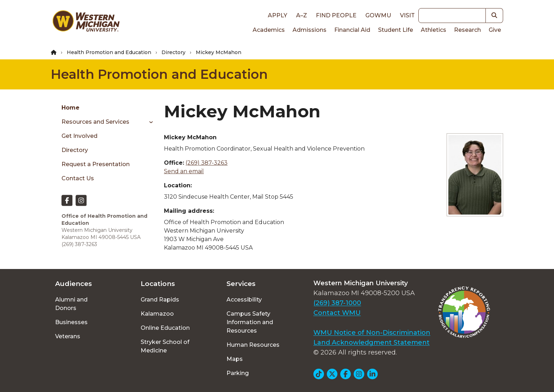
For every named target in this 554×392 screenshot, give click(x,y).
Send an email (184, 171)
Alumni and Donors (71, 304)
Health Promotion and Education (109, 52)
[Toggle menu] (149, 122)
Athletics (434, 30)
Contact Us (78, 178)
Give (495, 30)
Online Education (165, 328)
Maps (235, 359)
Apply (278, 15)
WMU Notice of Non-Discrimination (372, 333)
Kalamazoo (157, 314)
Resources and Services (95, 122)
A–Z (302, 15)
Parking (238, 373)
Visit (407, 15)
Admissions (310, 30)
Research (467, 30)
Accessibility (244, 300)
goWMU (378, 15)
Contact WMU (337, 313)
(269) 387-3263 (207, 163)
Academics (269, 30)
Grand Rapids (160, 300)
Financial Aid (352, 30)
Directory (173, 52)
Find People (336, 15)
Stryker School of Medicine (165, 346)
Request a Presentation (96, 164)
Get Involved (79, 136)
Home (70, 108)
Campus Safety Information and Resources (250, 322)
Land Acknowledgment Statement (372, 343)
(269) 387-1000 (337, 303)
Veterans (68, 336)
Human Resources (253, 345)
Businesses (71, 322)
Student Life (396, 30)
